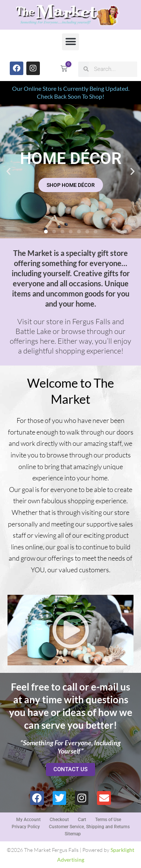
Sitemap (73, 834)
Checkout (59, 820)
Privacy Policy (26, 827)
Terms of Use (108, 820)
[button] (70, 42)
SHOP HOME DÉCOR (71, 185)
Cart (82, 820)
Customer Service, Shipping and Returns (89, 827)
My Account (28, 820)
